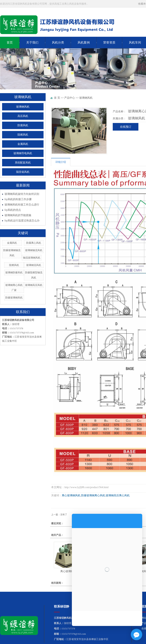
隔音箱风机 (23, 172)
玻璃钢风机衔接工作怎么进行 (22, 205)
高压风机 (23, 116)
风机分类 (58, 42)
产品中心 (70, 98)
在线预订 (126, 127)
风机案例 (84, 42)
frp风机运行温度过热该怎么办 (22, 221)
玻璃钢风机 (23, 107)
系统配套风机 (23, 163)
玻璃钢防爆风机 (14, 272)
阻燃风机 (23, 135)
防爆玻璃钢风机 (14, 298)
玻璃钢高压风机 (34, 285)
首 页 (57, 98)
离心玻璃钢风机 (71, 495)
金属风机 (23, 144)
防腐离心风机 (34, 243)
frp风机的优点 (13, 210)
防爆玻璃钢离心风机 (93, 495)
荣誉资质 (109, 42)
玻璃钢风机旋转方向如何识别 (22, 194)
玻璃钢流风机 (34, 265)
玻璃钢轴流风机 (34, 250)
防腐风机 (23, 125)
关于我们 (32, 42)
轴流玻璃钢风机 (32, 258)
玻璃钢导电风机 (23, 153)
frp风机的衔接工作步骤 (18, 199)
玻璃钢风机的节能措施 (18, 215)
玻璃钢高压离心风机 (118, 495)
